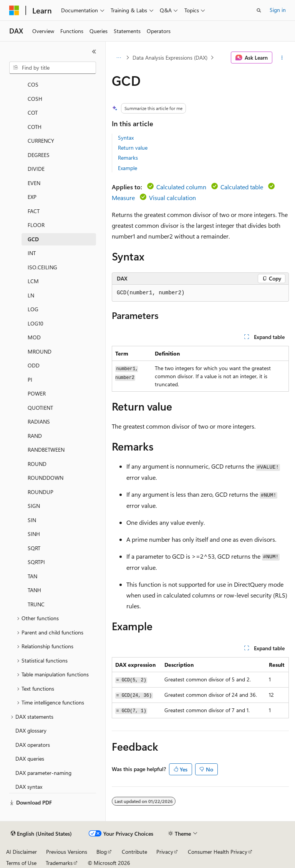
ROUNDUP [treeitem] (41, 492)
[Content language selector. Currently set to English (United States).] (41, 834)
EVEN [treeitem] (34, 183)
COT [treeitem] (33, 113)
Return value (133, 148)
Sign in (278, 10)
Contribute (134, 852)
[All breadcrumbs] (118, 58)
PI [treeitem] (30, 380)
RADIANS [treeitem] (39, 421)
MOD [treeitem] (34, 337)
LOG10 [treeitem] (36, 323)
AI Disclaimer (22, 852)
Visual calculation (172, 198)
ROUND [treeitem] (37, 464)
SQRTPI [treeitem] (36, 562)
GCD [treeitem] (33, 239)
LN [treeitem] (31, 295)
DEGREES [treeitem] (39, 155)
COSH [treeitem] (35, 99)
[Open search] (259, 10)
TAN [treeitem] (32, 576)
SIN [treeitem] (32, 520)
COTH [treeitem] (35, 127)
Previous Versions (67, 852)
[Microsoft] (14, 10)
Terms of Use (21, 863)
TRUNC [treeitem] (36, 604)
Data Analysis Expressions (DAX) (170, 58)
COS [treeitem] (33, 84)
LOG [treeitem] (33, 309)
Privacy (165, 852)
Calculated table (242, 187)
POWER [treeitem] (37, 393)
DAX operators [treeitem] (33, 745)
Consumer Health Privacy (218, 852)
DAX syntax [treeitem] (29, 787)
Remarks (128, 158)
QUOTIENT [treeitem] (40, 408)
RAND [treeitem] (35, 436)
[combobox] (53, 68)
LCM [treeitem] (33, 281)
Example (128, 168)
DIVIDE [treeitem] (36, 169)
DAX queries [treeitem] (30, 759)
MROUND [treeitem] (40, 351)
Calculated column (181, 187)
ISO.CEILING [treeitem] (42, 267)
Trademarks (59, 863)
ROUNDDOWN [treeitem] (46, 478)
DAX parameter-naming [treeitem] (43, 773)
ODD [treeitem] (34, 365)
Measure (123, 198)
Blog (102, 852)
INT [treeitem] (32, 253)
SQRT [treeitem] (34, 548)
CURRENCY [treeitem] (41, 141)
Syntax (126, 138)
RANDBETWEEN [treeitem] (46, 450)
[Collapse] (94, 52)
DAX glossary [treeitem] (31, 730)
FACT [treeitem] (34, 211)
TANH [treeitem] (34, 590)
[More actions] (282, 58)
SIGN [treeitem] (34, 506)
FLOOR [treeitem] (36, 225)
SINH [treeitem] (34, 534)
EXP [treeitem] (32, 197)
